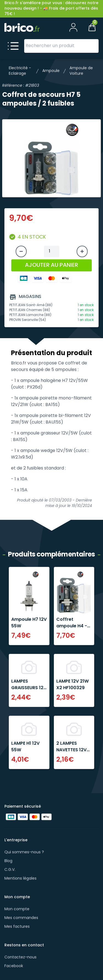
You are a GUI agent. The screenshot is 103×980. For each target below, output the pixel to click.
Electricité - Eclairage (20, 71)
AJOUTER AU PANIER (51, 265)
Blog (8, 861)
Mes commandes (21, 918)
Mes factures (17, 927)
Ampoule (51, 71)
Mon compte (17, 909)
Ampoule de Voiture (81, 71)
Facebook (14, 966)
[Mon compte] (73, 27)
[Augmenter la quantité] (82, 251)
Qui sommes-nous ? (24, 852)
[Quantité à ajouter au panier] (52, 251)
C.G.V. (10, 870)
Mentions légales (20, 879)
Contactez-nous (20, 957)
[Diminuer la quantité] (21, 251)
